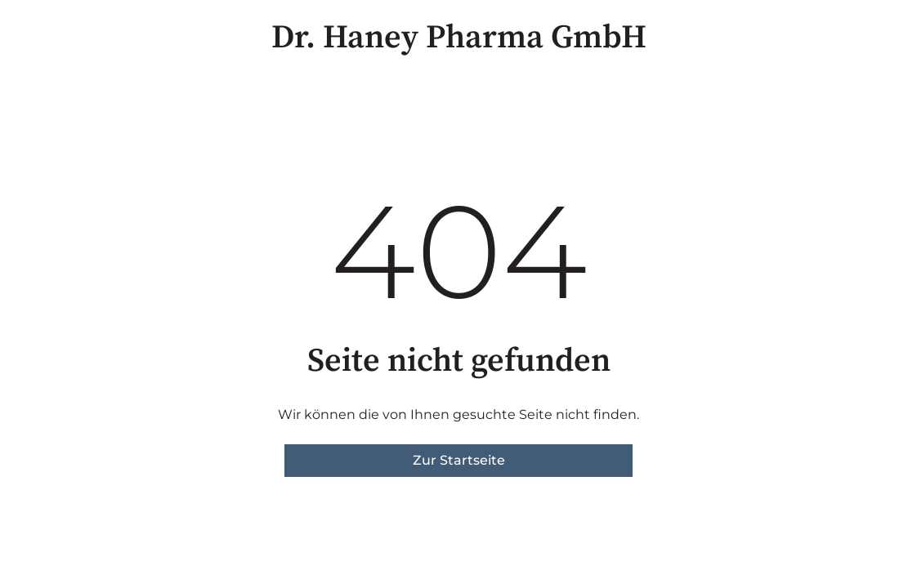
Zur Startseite (459, 460)
